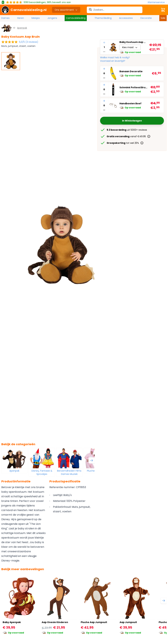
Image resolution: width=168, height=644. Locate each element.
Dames (5, 18)
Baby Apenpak (12, 622)
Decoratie (146, 18)
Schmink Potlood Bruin (134, 87)
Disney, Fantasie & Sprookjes (42, 472)
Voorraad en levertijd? (113, 61)
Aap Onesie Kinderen (55, 622)
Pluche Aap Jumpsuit (94, 622)
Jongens (52, 18)
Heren (21, 18)
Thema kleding (103, 18)
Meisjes (36, 18)
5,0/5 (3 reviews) (29, 42)
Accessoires (126, 18)
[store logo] (24, 10)
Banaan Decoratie (131, 71)
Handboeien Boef (130, 103)
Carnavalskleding (76, 18)
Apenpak (14, 471)
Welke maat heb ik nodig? (115, 57)
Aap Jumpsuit (128, 622)
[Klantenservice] (157, 2)
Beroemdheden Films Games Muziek (69, 472)
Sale (163, 18)
